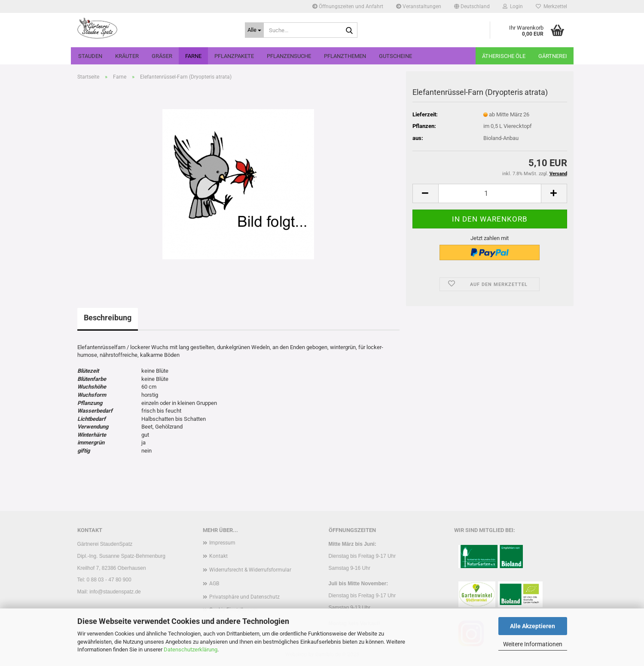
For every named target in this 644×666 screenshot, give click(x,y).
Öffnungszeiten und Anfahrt (348, 6)
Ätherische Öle (504, 56)
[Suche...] (254, 30)
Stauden (90, 56)
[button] (472, 6)
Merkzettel (551, 6)
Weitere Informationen (533, 644)
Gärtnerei (553, 56)
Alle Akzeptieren (533, 626)
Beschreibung (108, 318)
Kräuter (127, 56)
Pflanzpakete (234, 56)
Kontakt (218, 556)
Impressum (222, 543)
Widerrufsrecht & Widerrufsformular (250, 570)
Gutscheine (395, 56)
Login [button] (513, 6)
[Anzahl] (490, 193)
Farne (193, 56)
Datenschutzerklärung (191, 649)
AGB (214, 584)
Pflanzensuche (289, 56)
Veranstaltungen (419, 6)
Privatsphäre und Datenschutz (244, 597)
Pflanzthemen (345, 56)
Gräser (162, 56)
